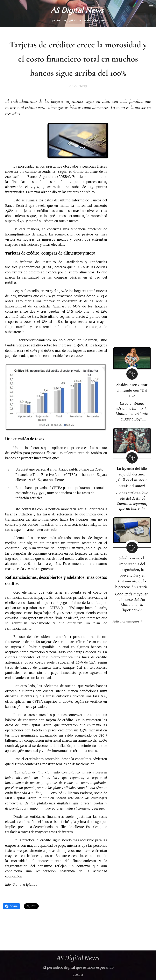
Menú (151, 5)
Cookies (78, 975)
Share (11, 906)
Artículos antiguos (126, 622)
